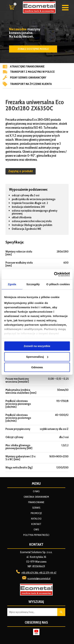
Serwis (36, 508)
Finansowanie (36, 502)
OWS (36, 529)
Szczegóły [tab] (33, 284)
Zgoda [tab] (12, 284)
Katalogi (36, 519)
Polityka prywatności (36, 535)
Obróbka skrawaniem (36, 497)
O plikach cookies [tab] (58, 284)
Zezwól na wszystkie (37, 346)
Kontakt (36, 524)
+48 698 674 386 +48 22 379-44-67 (39, 573)
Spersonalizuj (37, 357)
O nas (36, 491)
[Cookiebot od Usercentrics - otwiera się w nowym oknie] (54, 274)
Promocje (36, 513)
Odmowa (37, 367)
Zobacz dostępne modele (33, 49)
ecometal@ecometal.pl (39, 578)
